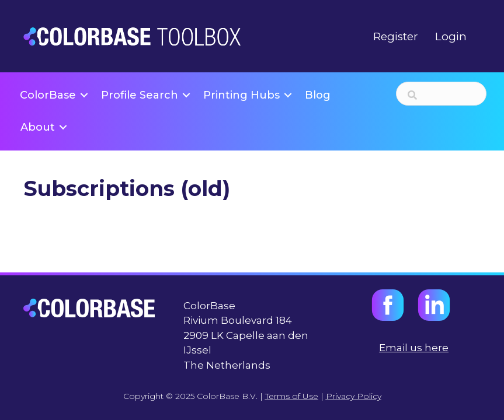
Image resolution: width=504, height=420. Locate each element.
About (38, 127)
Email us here (414, 348)
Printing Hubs (241, 95)
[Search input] (441, 94)
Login (451, 36)
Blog (318, 95)
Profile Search (140, 95)
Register (396, 36)
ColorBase (48, 95)
